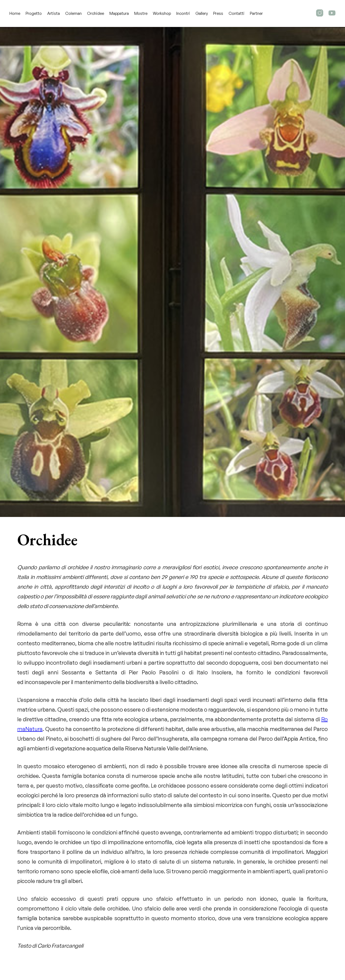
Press (218, 13)
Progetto (34, 13)
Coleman (73, 13)
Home (15, 13)
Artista (54, 13)
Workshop (162, 13)
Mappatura (119, 13)
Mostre (141, 13)
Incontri (183, 13)
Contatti (237, 13)
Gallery (202, 13)
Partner (256, 13)
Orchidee (96, 13)
